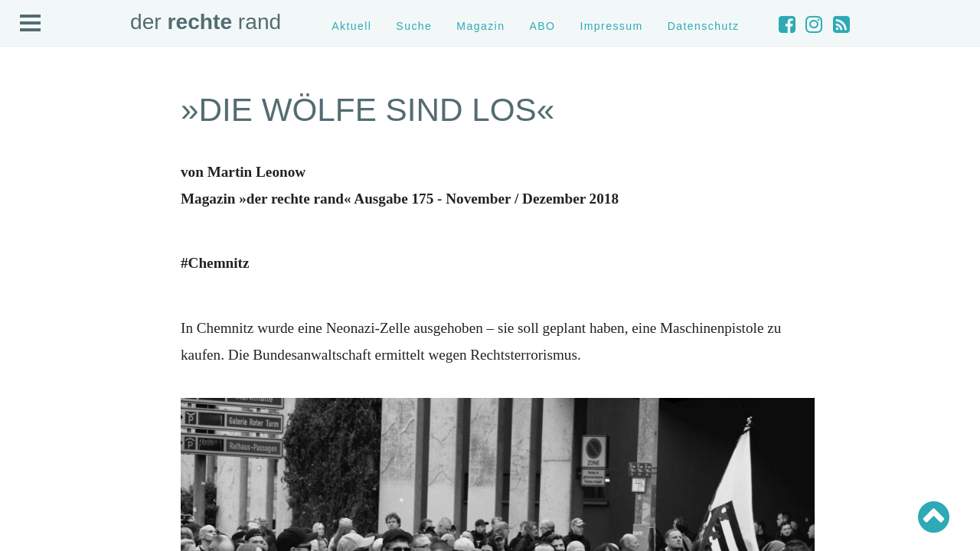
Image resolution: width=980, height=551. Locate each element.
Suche (414, 26)
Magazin (480, 26)
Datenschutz (704, 26)
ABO (542, 26)
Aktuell (351, 26)
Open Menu (31, 24)
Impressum (611, 26)
